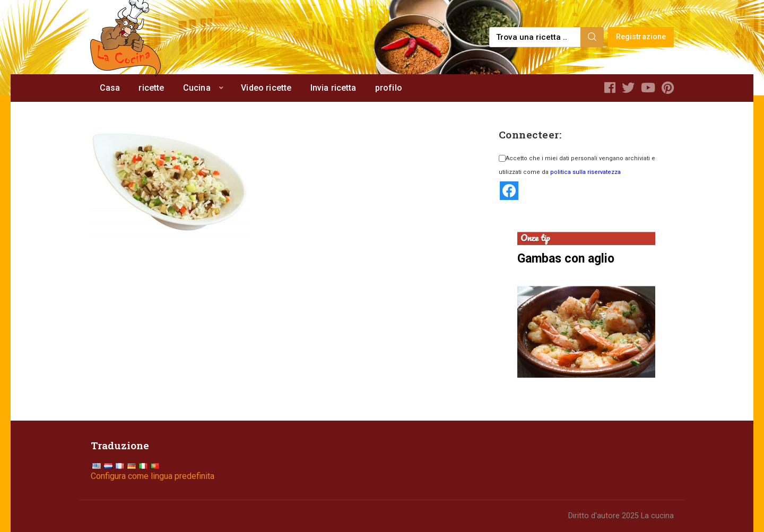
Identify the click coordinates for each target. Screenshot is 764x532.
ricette (151, 88)
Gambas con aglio (566, 259)
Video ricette (266, 88)
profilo (389, 88)
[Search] (592, 37)
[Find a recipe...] (536, 37)
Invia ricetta (333, 88)
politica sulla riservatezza (585, 172)
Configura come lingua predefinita (153, 476)
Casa (110, 88)
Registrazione (641, 37)
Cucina (197, 88)
